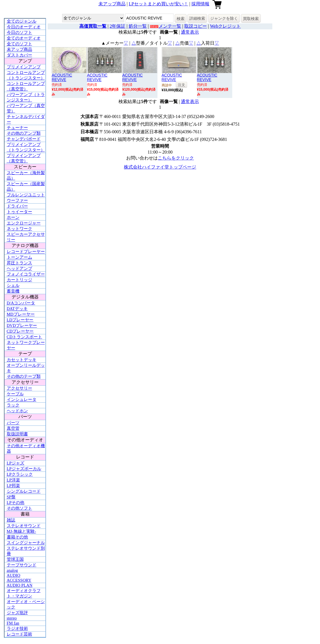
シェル (13, 285)
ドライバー (17, 206)
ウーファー (17, 200)
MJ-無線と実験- (21, 531)
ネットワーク (19, 229)
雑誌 (11, 520)
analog (12, 570)
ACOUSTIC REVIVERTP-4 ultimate (135, 80)
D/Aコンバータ (21, 303)
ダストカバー (19, 55)
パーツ (13, 423)
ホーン (13, 217)
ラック (13, 405)
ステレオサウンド (24, 526)
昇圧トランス (19, 263)
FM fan (13, 623)
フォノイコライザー (26, 274)
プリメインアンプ (24, 67)
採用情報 (200, 4)
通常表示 (190, 32)
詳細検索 (197, 18)
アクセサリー (19, 388)
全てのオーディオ (24, 38)
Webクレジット (225, 26)
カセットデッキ (22, 360)
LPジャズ (16, 463)
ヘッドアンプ (19, 268)
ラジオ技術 (17, 628)
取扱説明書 (17, 434)
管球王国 (15, 559)
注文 (181, 85)
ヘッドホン (17, 411)
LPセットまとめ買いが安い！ (158, 4)
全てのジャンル (22, 21)
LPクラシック (20, 474)
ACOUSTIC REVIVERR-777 (172, 80)
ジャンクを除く (224, 18)
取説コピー (196, 26)
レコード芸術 (19, 634)
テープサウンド (22, 565)
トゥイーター (19, 212)
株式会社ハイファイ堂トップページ (160, 167)
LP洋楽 (14, 480)
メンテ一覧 (170, 26)
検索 (181, 19)
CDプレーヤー (20, 331)
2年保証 (117, 26)
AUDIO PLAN (20, 585)
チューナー (17, 128)
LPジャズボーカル (24, 469)
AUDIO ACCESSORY (19, 578)
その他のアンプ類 (24, 133)
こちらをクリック (176, 158)
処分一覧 (138, 26)
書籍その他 (17, 537)
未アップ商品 (112, 4)
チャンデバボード (24, 139)
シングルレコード (24, 491)
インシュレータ (22, 400)
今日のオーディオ (24, 27)
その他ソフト (19, 508)
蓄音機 (13, 291)
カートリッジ (19, 280)
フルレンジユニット (26, 195)
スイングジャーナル (26, 543)
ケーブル (15, 394)
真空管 (13, 428)
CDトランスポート (25, 337)
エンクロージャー (24, 223)
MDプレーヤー (21, 314)
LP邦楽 (14, 486)
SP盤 (11, 497)
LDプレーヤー (20, 320)
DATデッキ (17, 309)
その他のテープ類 (24, 376)
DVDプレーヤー (22, 326)
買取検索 (251, 19)
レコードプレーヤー (26, 252)
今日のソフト (19, 32)
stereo (12, 618)
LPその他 (16, 503)
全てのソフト (19, 44)
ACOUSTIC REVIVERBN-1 (97, 80)
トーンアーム (19, 257)
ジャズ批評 (17, 613)
